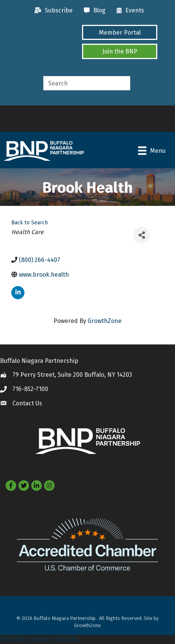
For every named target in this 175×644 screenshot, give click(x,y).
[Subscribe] (52, 11)
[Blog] (93, 11)
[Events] (129, 11)
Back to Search (30, 223)
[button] (120, 32)
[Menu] (152, 151)
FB (3, 639)
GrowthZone (105, 321)
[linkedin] (18, 293)
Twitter (18, 639)
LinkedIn (42, 639)
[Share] (142, 235)
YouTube (67, 639)
